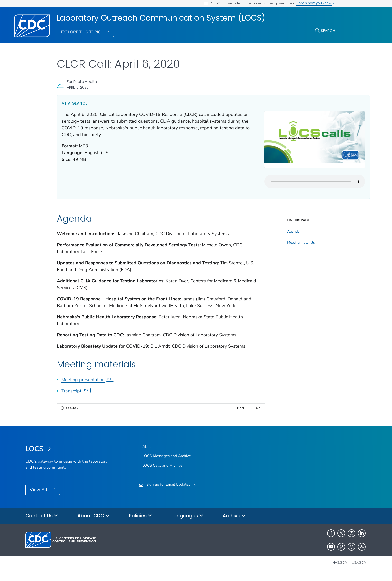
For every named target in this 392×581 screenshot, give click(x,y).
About (148, 454)
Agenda (270, 225)
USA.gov (359, 569)
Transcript (76, 398)
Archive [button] (234, 523)
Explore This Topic (81, 32)
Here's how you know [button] (316, 3)
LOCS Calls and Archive (162, 472)
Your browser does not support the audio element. (286, 175)
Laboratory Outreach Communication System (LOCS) (161, 18)
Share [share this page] (234, 415)
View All (39, 497)
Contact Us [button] (42, 523)
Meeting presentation (88, 386)
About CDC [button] (94, 523)
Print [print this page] (218, 415)
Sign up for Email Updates (168, 491)
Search (328, 31)
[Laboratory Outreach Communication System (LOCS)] (68, 456)
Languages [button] (187, 523)
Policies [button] (141, 523)
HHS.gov (340, 569)
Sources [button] (74, 415)
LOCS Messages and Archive (167, 463)
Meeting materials (278, 236)
